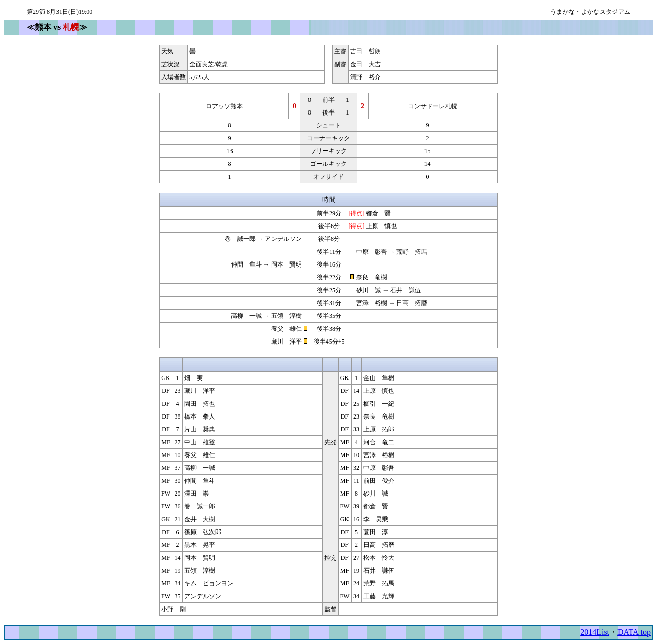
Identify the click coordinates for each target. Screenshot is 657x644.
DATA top (634, 632)
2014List (595, 632)
